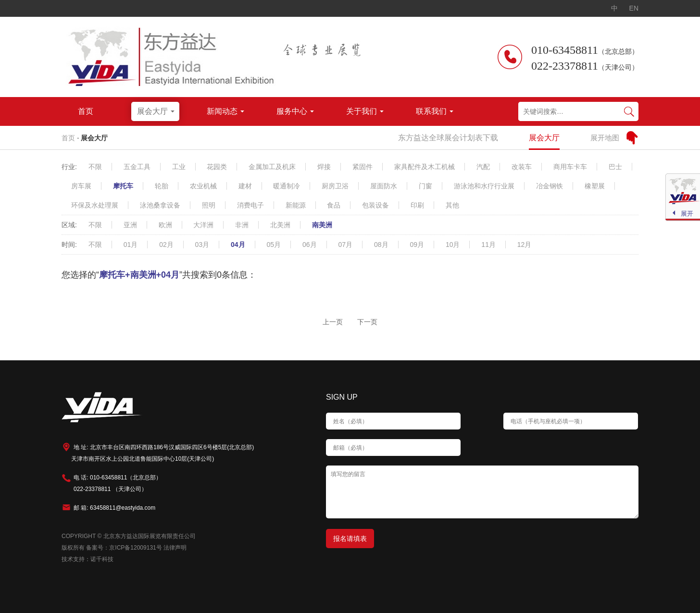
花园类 (217, 167)
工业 (179, 167)
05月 (274, 245)
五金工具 (137, 167)
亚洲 (130, 225)
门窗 (425, 186)
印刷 (417, 205)
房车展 (81, 186)
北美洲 (280, 225)
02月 (166, 245)
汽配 (483, 167)
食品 (334, 205)
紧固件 (362, 167)
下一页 (367, 322)
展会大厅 (94, 138)
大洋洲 (203, 225)
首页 (68, 138)
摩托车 (123, 186)
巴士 (615, 167)
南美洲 (322, 225)
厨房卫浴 (335, 186)
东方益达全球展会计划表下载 (448, 138)
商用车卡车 (570, 167)
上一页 (333, 322)
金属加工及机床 (272, 167)
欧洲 (165, 225)
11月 (488, 245)
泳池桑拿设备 (160, 205)
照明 (209, 205)
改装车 (522, 167)
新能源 (296, 205)
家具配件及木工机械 (425, 167)
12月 (525, 245)
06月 (310, 245)
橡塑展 (595, 186)
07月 (345, 245)
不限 (95, 167)
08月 (381, 245)
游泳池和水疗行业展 (484, 186)
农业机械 (203, 186)
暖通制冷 (287, 186)
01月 (131, 245)
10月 (453, 245)
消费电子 (250, 205)
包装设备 (375, 205)
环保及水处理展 (95, 205)
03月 (202, 245)
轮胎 (162, 186)
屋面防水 (384, 186)
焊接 (324, 167)
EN (634, 8)
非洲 (242, 225)
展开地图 (605, 138)
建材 (245, 186)
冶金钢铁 (550, 186)
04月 (238, 245)
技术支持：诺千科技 (87, 559)
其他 (452, 205)
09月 (417, 245)
